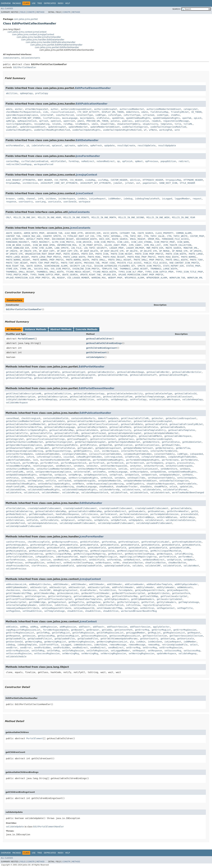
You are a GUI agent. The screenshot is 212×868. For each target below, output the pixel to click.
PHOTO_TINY (196, 260)
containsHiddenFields (56, 418)
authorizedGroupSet (106, 109)
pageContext (150, 183)
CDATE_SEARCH (145, 233)
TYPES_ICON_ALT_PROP (131, 272)
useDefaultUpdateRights (86, 130)
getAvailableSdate (87, 430)
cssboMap (90, 180)
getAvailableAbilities (58, 394)
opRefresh (96, 146)
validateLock (31, 492)
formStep (74, 161)
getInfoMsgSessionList (110, 633)
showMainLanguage (87, 487)
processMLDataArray (77, 517)
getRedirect (115, 554)
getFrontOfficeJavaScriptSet (55, 599)
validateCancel (154, 520)
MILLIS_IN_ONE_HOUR (49, 217)
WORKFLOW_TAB (177, 278)
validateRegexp (187, 653)
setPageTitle (185, 608)
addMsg (24, 627)
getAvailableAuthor (120, 421)
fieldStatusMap (159, 112)
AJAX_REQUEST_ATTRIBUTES (21, 180)
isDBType (100, 115)
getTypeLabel (85, 448)
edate (145, 112)
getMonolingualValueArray (132, 551)
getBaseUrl (77, 630)
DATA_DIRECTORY (15, 239)
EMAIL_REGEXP (138, 239)
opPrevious (152, 161)
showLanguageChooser (40, 487)
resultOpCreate (126, 146)
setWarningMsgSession (113, 653)
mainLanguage (70, 118)
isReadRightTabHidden (89, 457)
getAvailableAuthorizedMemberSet (26, 424)
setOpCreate (85, 520)
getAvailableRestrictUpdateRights (26, 430)
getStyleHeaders (166, 602)
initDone (51, 199)
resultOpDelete (146, 146)
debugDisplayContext (65, 590)
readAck (156, 121)
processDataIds (15, 517)
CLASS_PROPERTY (164, 233)
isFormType (114, 115)
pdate (81, 121)
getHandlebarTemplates (88, 599)
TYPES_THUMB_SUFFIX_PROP (45, 275)
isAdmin (82, 199)
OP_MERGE (164, 251)
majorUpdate (87, 118)
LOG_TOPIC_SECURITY (95, 248)
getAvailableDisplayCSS (81, 375)
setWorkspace (103, 563)
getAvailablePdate (120, 427)
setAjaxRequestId (84, 608)
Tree (40, 3)
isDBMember (114, 199)
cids (45, 112)
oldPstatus (103, 118)
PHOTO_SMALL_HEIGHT (120, 260)
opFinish (127, 161)
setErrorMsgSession (171, 648)
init (97, 451)
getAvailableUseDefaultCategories (26, 436)
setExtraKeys (187, 517)
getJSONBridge (37, 602)
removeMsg (154, 645)
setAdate (79, 466)
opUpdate (109, 146)
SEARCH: (176, 9)
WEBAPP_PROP (115, 278)
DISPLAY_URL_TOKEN (113, 112)
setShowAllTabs (136, 478)
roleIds (56, 124)
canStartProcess (15, 542)
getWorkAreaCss (164, 448)
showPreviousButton (17, 566)
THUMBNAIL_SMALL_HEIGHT (20, 272)
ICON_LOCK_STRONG (141, 242)
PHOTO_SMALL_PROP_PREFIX (148, 260)
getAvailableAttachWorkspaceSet (87, 421)
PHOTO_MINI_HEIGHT (114, 257)
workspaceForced (44, 164)
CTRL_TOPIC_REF (133, 236)
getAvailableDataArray (19, 511)
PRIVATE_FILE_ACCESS (129, 263)
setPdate (187, 475)
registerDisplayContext (157, 605)
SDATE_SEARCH (34, 266)
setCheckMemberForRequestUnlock (97, 469)
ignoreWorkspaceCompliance (22, 115)
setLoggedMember (120, 651)
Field (23, 12)
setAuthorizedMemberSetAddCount (56, 469)
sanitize (33, 560)
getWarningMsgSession (81, 642)
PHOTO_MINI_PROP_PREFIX (141, 257)
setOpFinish (174, 560)
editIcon (135, 180)
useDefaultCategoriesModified (168, 127)
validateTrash (119, 492)
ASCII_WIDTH (110, 233)
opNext (139, 161)
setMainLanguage (118, 472)
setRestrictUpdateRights (83, 478)
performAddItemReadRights (108, 460)
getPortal (109, 602)
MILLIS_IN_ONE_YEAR (184, 217)
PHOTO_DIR (87, 254)
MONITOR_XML (191, 248)
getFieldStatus (171, 442)
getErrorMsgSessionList (20, 633)
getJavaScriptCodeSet (170, 599)
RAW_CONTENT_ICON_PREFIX (184, 263)
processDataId (189, 514)
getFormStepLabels (17, 545)
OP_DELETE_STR (148, 251)
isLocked (68, 457)
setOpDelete (101, 520)
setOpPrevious (14, 563)
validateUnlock (139, 492)
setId (30, 472)
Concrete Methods (87, 329)
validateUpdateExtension (42, 523)
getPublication (123, 445)
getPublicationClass (147, 445)
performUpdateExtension (164, 514)
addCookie (12, 627)
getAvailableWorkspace (178, 436)
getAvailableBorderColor (187, 372)
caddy (21, 199)
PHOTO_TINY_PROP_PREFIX (44, 263)
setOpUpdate (136, 520)
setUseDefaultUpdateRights (54, 484)
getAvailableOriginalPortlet (51, 378)
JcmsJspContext (87, 175)
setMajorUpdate (139, 472)
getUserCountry (149, 639)
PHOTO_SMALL (99, 260)
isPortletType (132, 115)
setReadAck (28, 478)
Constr (31, 12)
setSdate (120, 478)
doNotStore (132, 112)
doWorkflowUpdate (108, 418)
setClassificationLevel (144, 469)
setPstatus (12, 478)
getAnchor (157, 418)
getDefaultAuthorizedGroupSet (154, 439)
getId (194, 511)
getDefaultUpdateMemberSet (124, 442)
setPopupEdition (35, 563)
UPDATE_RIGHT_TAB (90, 275)
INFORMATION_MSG (67, 245)
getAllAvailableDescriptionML (24, 394)
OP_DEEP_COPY (47, 251)
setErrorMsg (133, 648)
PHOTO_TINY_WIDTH (71, 263)
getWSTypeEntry (83, 451)
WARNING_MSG (99, 278)
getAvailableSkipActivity (116, 430)
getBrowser (93, 630)
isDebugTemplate (27, 645)
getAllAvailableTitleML (135, 418)
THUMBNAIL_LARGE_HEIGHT (134, 269)
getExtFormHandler (178, 511)
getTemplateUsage (189, 602)
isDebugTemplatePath (147, 199)
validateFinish (172, 566)
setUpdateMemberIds (109, 481)
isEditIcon (45, 605)
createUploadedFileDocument (44, 508)
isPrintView (133, 605)
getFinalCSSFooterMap (125, 596)
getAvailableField (156, 424)
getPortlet (148, 602)
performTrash (97, 463)
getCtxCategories (35, 596)
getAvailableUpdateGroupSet (125, 433)
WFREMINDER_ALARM (157, 278)
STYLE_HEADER (187, 183)
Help (68, 3)
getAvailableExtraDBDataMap (85, 511)
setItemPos (99, 472)
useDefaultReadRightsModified (52, 130)
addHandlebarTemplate (159, 584)
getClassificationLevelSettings (46, 439)
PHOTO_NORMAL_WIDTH (77, 260)
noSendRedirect (106, 161)
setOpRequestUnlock (95, 475)
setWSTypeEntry (135, 484)
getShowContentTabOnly (19, 448)
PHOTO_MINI (94, 257)
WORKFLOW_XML (195, 278)
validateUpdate (95, 357)
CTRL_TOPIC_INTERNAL (109, 236)
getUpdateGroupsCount (108, 448)
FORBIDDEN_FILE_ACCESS (175, 239)
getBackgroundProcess (65, 542)
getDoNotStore (151, 442)
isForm (30, 457)
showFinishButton (156, 563)
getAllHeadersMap (44, 593)
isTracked (148, 115)
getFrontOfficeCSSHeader (21, 599)
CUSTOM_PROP (197, 236)
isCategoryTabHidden (74, 454)
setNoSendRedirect (154, 560)
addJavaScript (39, 587)
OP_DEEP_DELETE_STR (112, 251)
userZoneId (70, 202)
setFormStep (114, 560)
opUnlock (56, 121)
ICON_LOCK (123, 242)
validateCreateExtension (180, 520)
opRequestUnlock (27, 121)
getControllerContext (103, 439)
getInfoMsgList (61, 633)
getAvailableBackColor (101, 372)
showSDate (146, 487)
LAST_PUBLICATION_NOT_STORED (23, 118)
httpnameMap (13, 183)
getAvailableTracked (93, 433)
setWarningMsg (71, 653)
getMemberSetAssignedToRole (61, 445)
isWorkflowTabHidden (18, 460)
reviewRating (42, 124)
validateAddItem (15, 490)
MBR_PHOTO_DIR (155, 248)
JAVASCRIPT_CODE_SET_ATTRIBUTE (59, 183)
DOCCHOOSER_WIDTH (87, 239)
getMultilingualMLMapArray (90, 554)
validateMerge (71, 492)
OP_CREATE (12, 251)
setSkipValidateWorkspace (164, 399)
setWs (116, 563)
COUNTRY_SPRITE (52, 236)
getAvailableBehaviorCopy (89, 394)
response (11, 202)
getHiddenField (69, 545)
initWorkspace (67, 199)
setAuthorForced (153, 466)
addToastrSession (117, 627)
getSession (29, 636)
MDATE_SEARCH (173, 248)
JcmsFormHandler (88, 156)
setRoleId (106, 478)
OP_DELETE (132, 251)
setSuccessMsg (173, 651)
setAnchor (92, 466)
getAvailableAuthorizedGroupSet (153, 421)
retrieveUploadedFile (175, 645)
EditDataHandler (87, 140)
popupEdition (168, 161)
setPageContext (166, 608)
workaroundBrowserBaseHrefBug (139, 611)
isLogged (167, 199)
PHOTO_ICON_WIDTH (176, 254)
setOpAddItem (158, 472)
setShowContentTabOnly (161, 478)
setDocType (131, 608)
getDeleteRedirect (115, 511)
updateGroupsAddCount (33, 127)
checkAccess (13, 590)
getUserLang (168, 639)
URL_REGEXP (58, 278)
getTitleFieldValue (63, 448)
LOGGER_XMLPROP (135, 248)
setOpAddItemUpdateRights (21, 475)
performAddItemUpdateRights (143, 460)
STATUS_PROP (193, 266)
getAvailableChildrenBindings (104, 343)
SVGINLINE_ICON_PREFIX (86, 269)
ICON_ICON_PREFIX (104, 242)
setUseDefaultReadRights (21, 484)
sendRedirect (63, 466)
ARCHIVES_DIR (93, 233)
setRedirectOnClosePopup (78, 563)
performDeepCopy (47, 399)
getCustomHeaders (84, 596)
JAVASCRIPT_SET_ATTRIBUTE (95, 183)
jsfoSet (129, 183)
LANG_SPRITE (61, 248)
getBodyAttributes (159, 593)
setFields (102, 399)
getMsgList (154, 633)
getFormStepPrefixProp (44, 545)
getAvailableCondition (51, 375)
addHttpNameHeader (17, 587)
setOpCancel (68, 520)
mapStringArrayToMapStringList (99, 557)
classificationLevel (63, 112)
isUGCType (163, 115)
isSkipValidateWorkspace (21, 399)
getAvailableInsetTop (19, 378)
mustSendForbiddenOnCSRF (55, 460)
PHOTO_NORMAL (189, 257)
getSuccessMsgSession (94, 636)
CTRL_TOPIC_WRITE (177, 236)
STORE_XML (26, 269)
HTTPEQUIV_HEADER (153, 180)
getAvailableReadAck (173, 427)
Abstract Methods (61, 329)
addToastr (84, 627)
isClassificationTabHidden (105, 454)
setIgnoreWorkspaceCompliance (53, 472)
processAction (68, 399)
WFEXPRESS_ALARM (134, 278)
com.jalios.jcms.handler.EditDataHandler (43, 40)
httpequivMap (173, 180)
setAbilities (86, 399)
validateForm (14, 492)
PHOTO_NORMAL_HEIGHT (18, 260)
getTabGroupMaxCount (41, 514)
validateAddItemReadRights (44, 490)
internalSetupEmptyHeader (21, 605)
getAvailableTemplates (182, 430)
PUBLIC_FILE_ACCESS (155, 263)
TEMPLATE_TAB (109, 269)
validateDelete (152, 490)
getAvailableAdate (54, 421)
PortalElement (26, 339)
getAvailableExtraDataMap (51, 511)
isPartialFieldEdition (19, 557)
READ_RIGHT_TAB (15, 266)
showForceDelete (187, 484)
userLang (40, 202)
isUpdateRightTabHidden (182, 457)
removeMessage (118, 645)
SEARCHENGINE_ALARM (56, 266)
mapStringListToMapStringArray (138, 557)
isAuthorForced (65, 115)
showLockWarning (64, 487)
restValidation (101, 517)
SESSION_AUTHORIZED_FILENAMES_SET (115, 266)
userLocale (54, 202)
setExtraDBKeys (145, 517)
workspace (84, 202)
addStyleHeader (145, 587)
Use (34, 3)
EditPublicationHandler (92, 104)
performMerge (30, 463)
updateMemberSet (78, 127)
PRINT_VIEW (108, 263)
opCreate (70, 146)
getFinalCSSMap (149, 596)
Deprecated (50, 3)
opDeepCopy (26, 93)
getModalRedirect (16, 514)
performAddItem (81, 460)
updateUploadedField (62, 566)
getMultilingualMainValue (166, 551)
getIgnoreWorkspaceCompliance (24, 445)
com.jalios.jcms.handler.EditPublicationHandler (51, 42)
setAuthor (136, 466)
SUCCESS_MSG (41, 269)
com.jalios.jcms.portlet (26, 19)
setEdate (185, 469)
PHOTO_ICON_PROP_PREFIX (149, 254)
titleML (188, 124)
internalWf (47, 115)
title (178, 124)
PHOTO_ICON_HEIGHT (122, 254)
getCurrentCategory (60, 596)
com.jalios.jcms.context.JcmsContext (27, 32)
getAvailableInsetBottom (113, 375)
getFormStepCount (129, 542)
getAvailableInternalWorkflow (24, 427)
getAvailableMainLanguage (60, 427)
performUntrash (135, 463)
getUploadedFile (15, 639)
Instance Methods (35, 329)
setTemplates (35, 481)
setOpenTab (45, 475)
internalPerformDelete (164, 451)
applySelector (161, 627)
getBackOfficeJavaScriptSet (129, 593)
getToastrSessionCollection (186, 636)
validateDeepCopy (193, 399)
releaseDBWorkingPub (18, 466)
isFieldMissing (184, 554)
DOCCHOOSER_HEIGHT (63, 239)
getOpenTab (106, 445)
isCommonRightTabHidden (137, 454)
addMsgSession (49, 627)
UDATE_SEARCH (70, 275)
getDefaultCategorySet (59, 442)
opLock (198, 118)
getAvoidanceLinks (68, 593)
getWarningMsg (33, 642)
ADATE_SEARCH (14, 233)
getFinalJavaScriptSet (174, 596)
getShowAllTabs (171, 445)
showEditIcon (75, 611)
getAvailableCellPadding (21, 375)
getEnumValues (156, 511)
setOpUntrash (149, 475)
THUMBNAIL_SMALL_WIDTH (50, 272)
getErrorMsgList (161, 630)
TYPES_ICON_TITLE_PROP (189, 272)
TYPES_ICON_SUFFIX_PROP (159, 272)
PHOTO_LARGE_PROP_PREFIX (46, 257)
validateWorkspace (17, 403)
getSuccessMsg (46, 636)
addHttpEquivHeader (186, 584)
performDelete (189, 460)
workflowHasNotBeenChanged (188, 492)
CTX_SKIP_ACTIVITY (88, 112)
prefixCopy (42, 93)
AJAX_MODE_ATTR (74, 233)
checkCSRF (45, 590)
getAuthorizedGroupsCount (181, 418)
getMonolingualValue (102, 551)
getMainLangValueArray (42, 551)
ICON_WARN (183, 242)
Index (61, 3)
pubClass (127, 121)
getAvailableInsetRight (173, 375)
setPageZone (13, 611)
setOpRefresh (118, 520)
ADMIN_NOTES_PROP (34, 233)
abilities (12, 93)
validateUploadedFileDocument (77, 523)
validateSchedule (16, 656)
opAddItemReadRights (138, 118)
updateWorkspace (166, 653)
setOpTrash (116, 475)
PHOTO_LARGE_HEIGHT (17, 257)
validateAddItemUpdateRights (79, 490)
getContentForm (181, 593)
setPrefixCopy (138, 399)
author (55, 109)
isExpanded (196, 454)
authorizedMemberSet (132, 109)
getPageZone (93, 602)
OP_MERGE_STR (180, 251)
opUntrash (69, 121)
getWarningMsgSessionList (112, 642)
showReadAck (106, 487)
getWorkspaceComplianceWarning (24, 451)
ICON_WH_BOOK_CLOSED (18, 245)
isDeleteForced (40, 146)
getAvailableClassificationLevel (98, 424)
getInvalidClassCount (180, 397)
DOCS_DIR (104, 239)
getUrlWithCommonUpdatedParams (119, 639)
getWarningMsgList (55, 642)
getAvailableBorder (158, 372)
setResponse (155, 651)
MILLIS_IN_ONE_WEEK (158, 217)
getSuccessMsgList (68, 636)
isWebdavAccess (83, 645)
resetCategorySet (43, 466)
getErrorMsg (142, 630)
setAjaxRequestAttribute (56, 608)
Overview (6, 3)
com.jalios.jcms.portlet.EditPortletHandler (57, 47)
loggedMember (182, 199)
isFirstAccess (90, 514)
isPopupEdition (44, 557)
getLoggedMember (136, 633)
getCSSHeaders (14, 596)
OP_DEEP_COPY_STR (67, 251)
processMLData (55, 517)
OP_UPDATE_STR (14, 254)
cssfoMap (103, 180)
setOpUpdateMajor (170, 475)
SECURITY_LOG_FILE (81, 266)
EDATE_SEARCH (120, 239)
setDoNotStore (169, 469)
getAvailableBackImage (130, 372)
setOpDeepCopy (119, 399)
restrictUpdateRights (19, 124)
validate (137, 566)
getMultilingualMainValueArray (24, 554)
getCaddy (107, 630)
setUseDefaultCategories (174, 481)
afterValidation (15, 508)
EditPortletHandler (25, 67)
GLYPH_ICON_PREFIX (63, 242)
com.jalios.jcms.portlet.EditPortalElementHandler (56, 45)
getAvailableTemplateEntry (150, 430)
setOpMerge (75, 475)
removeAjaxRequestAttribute (23, 608)
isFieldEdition (15, 457)
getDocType (103, 596)
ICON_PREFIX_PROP (164, 242)
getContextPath (123, 630)
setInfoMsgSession (73, 651)
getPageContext (57, 602)
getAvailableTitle (17, 433)
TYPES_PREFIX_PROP (17, 275)
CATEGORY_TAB (127, 233)
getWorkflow (183, 448)
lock (35, 460)
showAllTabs (108, 124)
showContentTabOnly (129, 124)
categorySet (191, 109)
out (138, 183)
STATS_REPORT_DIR (173, 266)
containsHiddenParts (83, 418)
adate (9, 109)
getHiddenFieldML (180, 548)
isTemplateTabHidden (154, 457)
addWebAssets (185, 587)
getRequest (194, 633)
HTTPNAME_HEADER (193, 180)
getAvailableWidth (82, 378)
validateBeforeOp (109, 490)
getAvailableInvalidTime (118, 397)
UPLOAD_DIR (109, 275)
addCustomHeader (134, 584)
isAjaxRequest (97, 199)
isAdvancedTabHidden (47, 454)
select (194, 645)
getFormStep (109, 542)
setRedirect (54, 563)
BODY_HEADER (45, 180)
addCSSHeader (61, 584)
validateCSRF (153, 566)
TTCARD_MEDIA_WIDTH (104, 272)
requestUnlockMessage (176, 121)
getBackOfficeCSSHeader (95, 593)
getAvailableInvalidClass (85, 397)
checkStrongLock (31, 418)
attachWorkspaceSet (37, 109)
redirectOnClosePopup (19, 164)
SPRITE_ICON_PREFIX (149, 266)
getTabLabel (42, 448)
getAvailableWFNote (150, 436)
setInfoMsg (38, 651)
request (197, 199)
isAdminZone (155, 642)
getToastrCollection (155, 636)
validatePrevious (16, 569)
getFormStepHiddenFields (187, 542)
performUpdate (155, 463)
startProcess (39, 566)
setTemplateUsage (55, 611)
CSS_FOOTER (61, 180)
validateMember (51, 492)
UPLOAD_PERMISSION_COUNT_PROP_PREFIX (141, 275)
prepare (170, 463)
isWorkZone (101, 645)
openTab (187, 118)
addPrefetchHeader (123, 587)
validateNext (191, 566)
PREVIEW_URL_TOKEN (97, 121)
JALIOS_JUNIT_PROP (115, 245)
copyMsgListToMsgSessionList (23, 630)
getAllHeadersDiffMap (19, 593)
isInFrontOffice (49, 645)
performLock (13, 463)
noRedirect (88, 161)
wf (145, 130)
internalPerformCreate (134, 451)
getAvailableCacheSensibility (125, 394)
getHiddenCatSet (192, 442)
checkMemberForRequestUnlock (23, 112)
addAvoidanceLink (16, 584)
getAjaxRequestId (177, 590)
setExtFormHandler (123, 517)
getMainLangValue (16, 551)
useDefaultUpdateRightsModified (122, 130)
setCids (123, 469)
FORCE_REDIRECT (40, 242)
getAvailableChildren (99, 339)
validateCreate (131, 490)
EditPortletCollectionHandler (24, 309)
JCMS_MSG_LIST (152, 245)
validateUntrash (160, 492)
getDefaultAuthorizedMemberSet (24, 442)
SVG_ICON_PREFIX (60, 269)
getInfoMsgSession (83, 633)
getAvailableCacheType (159, 394)
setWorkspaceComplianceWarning (105, 484)
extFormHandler (15, 146)
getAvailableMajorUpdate (92, 427)
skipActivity (150, 124)
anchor (19, 109)
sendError (12, 648)
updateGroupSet (57, 127)
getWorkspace (164, 554)
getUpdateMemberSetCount (138, 448)
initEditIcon (30, 183)
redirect (184, 161)
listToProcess (51, 118)
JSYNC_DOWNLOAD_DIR (17, 248)
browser (10, 199)
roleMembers (82, 124)
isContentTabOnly (164, 454)
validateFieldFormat (175, 490)
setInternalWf (82, 472)
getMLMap (63, 551)
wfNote (153, 130)
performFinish (168, 557)
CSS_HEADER (76, 180)
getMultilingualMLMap (58, 554)
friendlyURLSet (180, 112)
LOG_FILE (76, 248)
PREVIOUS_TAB (92, 263)
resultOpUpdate (167, 146)
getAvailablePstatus (146, 427)
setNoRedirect (132, 560)
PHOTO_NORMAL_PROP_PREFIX (48, 260)
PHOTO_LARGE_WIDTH (74, 257)
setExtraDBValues (167, 517)
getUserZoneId (14, 642)
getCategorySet (15, 439)
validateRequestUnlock (95, 492)
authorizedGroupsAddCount (76, 109)
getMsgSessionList (174, 633)
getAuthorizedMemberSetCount (23, 421)
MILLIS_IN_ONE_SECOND (131, 217)
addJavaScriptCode (98, 587)
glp (132, 642)
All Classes (7, 8)
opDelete (83, 146)
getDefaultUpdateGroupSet (90, 442)
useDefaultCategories (135, 127)
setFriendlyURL (15, 472)
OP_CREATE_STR (28, 251)
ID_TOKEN (196, 112)
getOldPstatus (88, 445)
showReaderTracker (127, 487)
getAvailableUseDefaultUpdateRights (115, 436)
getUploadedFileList (40, 639)
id (28, 146)
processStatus (186, 463)
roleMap (68, 124)
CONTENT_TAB (13, 236)
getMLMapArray (79, 551)
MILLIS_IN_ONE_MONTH (104, 217)
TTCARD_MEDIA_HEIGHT (78, 272)
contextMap (12, 161)
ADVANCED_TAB (55, 233)
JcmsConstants (11, 58)
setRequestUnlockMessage (51, 478)
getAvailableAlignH (17, 372)
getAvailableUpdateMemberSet (161, 433)
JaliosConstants (30, 58)
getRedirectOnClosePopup (140, 554)
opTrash (44, 121)
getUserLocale (186, 639)
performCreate (170, 460)
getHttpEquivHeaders (116, 599)
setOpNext (189, 560)
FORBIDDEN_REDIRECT (17, 242)
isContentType (85, 115)
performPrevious (15, 560)
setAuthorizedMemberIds (20, 469)
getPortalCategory (128, 602)
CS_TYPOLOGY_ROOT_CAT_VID (79, 236)
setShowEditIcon (32, 611)
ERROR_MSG (154, 239)
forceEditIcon (108, 590)
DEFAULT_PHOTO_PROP (38, 239)
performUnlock (115, 463)
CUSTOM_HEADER (119, 180)
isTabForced (132, 457)
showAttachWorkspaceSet (161, 484)
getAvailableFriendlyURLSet (186, 424)
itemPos (175, 115)
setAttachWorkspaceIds (114, 466)
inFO (40, 199)
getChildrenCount (96, 352)
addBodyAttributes (40, 584)
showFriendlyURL (15, 487)
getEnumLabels (137, 511)
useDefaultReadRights (19, 130)
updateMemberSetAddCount (105, 127)
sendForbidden (42, 648)
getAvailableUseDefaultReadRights (70, 436)
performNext (186, 557)
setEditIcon (147, 608)
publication (142, 121)
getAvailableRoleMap (62, 430)
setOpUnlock (132, 475)
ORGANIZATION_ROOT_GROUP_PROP (43, 254)
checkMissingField (38, 542)
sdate (95, 124)
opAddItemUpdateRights (166, 118)
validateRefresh (15, 523)
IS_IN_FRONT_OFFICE (90, 245)
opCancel (57, 146)
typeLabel (12, 127)
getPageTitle (76, 602)
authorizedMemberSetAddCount (164, 109)
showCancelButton (132, 563)
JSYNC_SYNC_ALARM (42, 248)
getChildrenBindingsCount (101, 348)
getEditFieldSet (90, 542)
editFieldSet (58, 161)
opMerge (10, 121)
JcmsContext (85, 193)
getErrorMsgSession (185, 630)
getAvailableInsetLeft (143, 375)
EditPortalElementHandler (93, 88)
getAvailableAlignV (74, 372)
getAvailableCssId (186, 394)
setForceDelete (49, 520)
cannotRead (12, 418)
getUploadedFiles (65, 639)
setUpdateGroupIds (85, 481)
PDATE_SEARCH (71, 254)
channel (31, 199)
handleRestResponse (67, 514)
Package (17, 3)
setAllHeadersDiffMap (109, 608)
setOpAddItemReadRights (182, 472)
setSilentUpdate (187, 478)
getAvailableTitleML (67, 433)
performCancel (109, 514)
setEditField (97, 560)
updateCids (186, 487)
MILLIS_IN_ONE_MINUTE (76, 217)
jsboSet (118, 183)
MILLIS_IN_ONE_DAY (24, 217)
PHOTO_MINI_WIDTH (168, 257)
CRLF (8, 217)
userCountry (26, 202)
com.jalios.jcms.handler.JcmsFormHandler (39, 37)
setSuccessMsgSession (19, 653)
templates (166, 124)
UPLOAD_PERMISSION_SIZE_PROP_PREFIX (28, 278)
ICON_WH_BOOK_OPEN (44, 245)
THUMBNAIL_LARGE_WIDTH (164, 269)
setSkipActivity (15, 481)
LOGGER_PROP (117, 248)
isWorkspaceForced (67, 557)
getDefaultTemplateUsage (150, 397)
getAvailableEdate (132, 424)
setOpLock (60, 475)
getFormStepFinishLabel (155, 542)
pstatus (115, 121)
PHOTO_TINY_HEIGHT (17, 263)
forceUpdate (125, 590)
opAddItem (118, 118)
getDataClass (126, 439)
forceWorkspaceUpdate (56, 630)
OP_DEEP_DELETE (89, 251)
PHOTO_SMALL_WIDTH (177, 260)
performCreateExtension (134, 514)
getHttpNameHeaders (143, 599)
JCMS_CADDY (135, 245)
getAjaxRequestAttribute (150, 590)
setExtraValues (15, 520)
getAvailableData (181, 508)
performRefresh (49, 463)
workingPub (166, 130)
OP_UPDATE (196, 251)
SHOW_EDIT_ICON (168, 183)
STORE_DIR (12, 269)
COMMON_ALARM (184, 233)
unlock (173, 487)
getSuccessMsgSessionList (125, 636)
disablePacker (88, 590)
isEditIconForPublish (83, 605)
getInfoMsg (43, 633)
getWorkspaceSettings (58, 451)
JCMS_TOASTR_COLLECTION (177, 245)
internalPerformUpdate (19, 454)
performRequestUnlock (74, 463)
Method (40, 12)
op (118, 161)
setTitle (51, 481)
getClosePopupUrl (78, 439)
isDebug (128, 199)
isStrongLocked (113, 457)
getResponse (13, 636)
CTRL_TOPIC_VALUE (154, 236)
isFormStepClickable (49, 457)
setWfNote (78, 484)
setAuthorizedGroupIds (179, 466)
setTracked (65, 481)
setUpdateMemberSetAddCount (140, 481)
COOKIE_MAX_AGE (32, 236)
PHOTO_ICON (102, 254)
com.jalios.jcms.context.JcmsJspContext (33, 34)
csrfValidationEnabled (35, 161)
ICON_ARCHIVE (84, 242)
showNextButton (177, 563)
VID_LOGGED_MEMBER (78, 278)
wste (177, 130)
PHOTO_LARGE (196, 254)
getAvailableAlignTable (46, 372)
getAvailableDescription (21, 397)
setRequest (139, 651)
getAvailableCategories (62, 424)
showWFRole (161, 487)
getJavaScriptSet (16, 602)
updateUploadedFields (89, 566)
